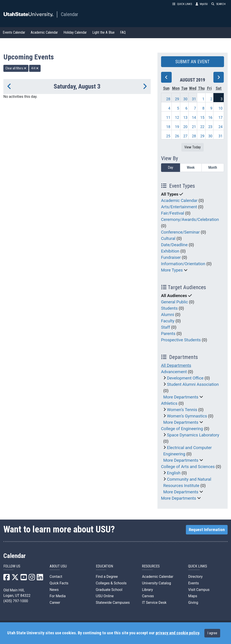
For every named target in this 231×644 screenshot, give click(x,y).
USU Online (105, 596)
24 (221, 127)
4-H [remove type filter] (35, 68)
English (174, 473)
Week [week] (191, 167)
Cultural (168, 239)
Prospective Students (181, 340)
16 (210, 118)
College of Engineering (182, 429)
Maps (193, 596)
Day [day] (171, 167)
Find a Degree (107, 577)
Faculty (168, 321)
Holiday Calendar (75, 32)
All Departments (176, 365)
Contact (56, 577)
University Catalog (156, 583)
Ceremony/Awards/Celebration (190, 220)
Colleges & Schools (111, 583)
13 (185, 118)
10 (221, 108)
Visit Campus (199, 590)
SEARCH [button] (218, 4)
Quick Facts (59, 583)
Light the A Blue (103, 32)
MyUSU (202, 4)
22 (202, 127)
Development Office (185, 378)
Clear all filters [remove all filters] (16, 68)
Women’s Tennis (182, 410)
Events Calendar (14, 32)
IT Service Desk (154, 603)
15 (202, 118)
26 (177, 136)
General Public (174, 302)
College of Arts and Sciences (188, 467)
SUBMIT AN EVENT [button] (192, 62)
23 (210, 127)
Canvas (148, 596)
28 (168, 99)
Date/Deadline (174, 245)
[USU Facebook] (7, 579)
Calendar (70, 14)
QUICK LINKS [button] (182, 4)
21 (194, 127)
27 (185, 136)
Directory (195, 577)
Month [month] (213, 167)
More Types (172, 270)
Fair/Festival (173, 213)
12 (177, 118)
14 (194, 118)
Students (169, 308)
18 (168, 127)
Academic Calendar (44, 32)
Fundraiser (171, 258)
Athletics (169, 403)
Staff (166, 327)
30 (185, 99)
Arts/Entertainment (179, 207)
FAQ (123, 32)
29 (177, 99)
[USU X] (15, 579)
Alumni (168, 315)
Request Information (207, 530)
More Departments (181, 397)
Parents (168, 334)
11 (168, 118)
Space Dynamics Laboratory (193, 435)
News (54, 590)
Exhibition (170, 251)
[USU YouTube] (24, 579)
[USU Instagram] (32, 579)
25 (168, 136)
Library (147, 590)
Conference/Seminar (180, 232)
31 (194, 99)
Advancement (174, 372)
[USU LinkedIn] (40, 579)
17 (221, 118)
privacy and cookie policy (177, 633)
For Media (58, 596)
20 (185, 127)
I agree (212, 633)
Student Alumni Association (193, 384)
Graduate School (109, 590)
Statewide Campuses (113, 603)
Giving (193, 603)
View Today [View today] (193, 147)
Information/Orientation (183, 264)
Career (55, 603)
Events (193, 583)
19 (177, 127)
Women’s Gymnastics (187, 416)
